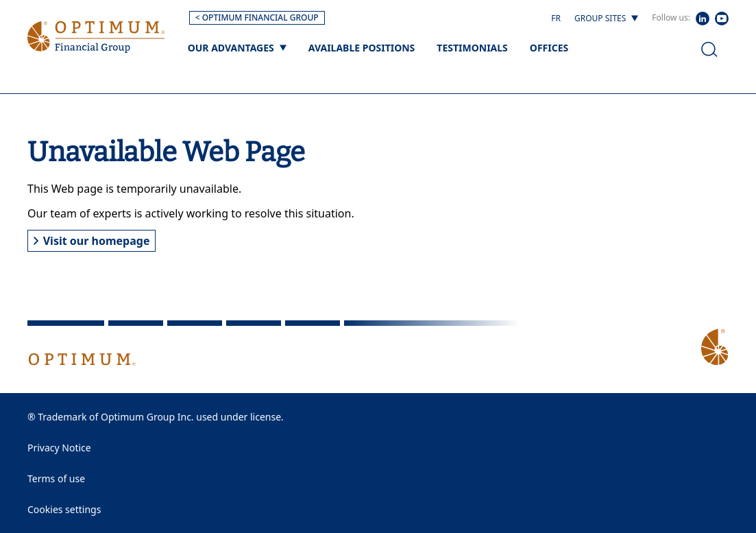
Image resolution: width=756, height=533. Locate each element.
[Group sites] (606, 19)
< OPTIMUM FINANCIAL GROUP (257, 17)
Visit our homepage (92, 241)
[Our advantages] (237, 48)
